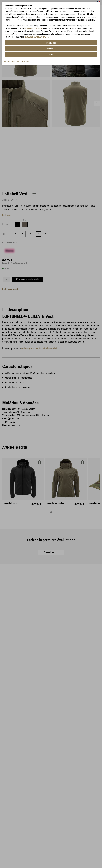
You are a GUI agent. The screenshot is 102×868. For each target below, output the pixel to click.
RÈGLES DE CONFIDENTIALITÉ (37, 37)
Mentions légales (23, 62)
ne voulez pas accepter (33, 28)
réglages (9, 34)
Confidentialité (9, 62)
